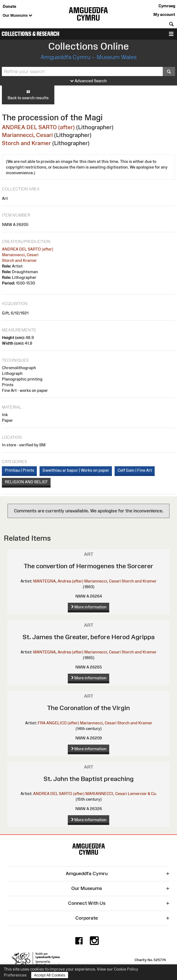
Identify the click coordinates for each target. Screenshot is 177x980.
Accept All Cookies (50, 975)
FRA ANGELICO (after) (58, 723)
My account (164, 14)
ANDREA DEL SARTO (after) (38, 127)
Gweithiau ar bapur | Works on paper (76, 470)
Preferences (15, 975)
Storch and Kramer (26, 143)
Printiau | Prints (20, 470)
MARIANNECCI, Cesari (106, 794)
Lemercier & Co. (142, 794)
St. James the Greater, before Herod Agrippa (89, 637)
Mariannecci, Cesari (27, 135)
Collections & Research (31, 34)
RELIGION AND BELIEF (26, 482)
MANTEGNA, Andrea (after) (58, 581)
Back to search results (28, 95)
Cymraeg (167, 6)
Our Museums (17, 16)
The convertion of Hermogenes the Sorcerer (89, 566)
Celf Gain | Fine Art (135, 470)
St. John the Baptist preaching (89, 779)
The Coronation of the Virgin (89, 708)
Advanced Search (89, 81)
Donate (9, 6)
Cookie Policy (126, 969)
